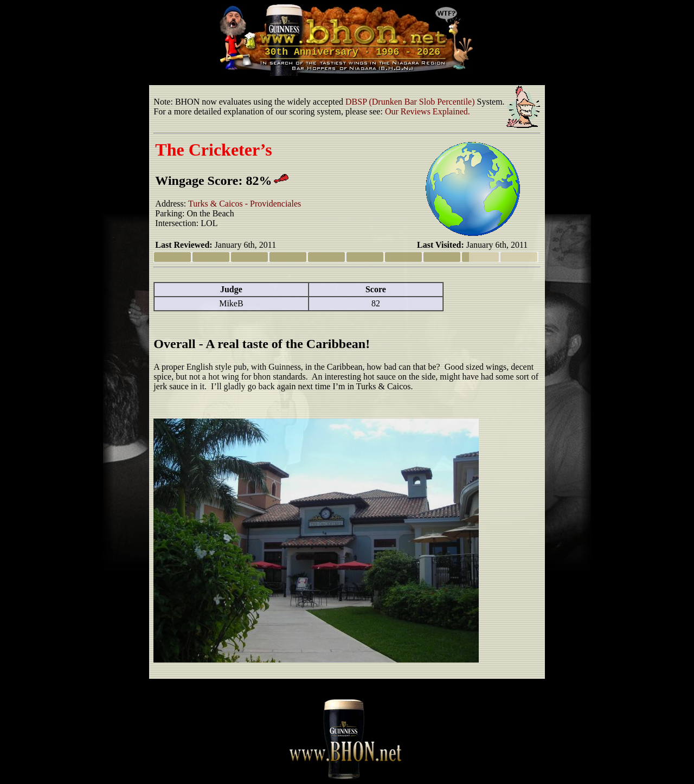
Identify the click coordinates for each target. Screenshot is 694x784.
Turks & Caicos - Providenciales (245, 204)
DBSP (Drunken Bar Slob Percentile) (410, 102)
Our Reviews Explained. (428, 111)
